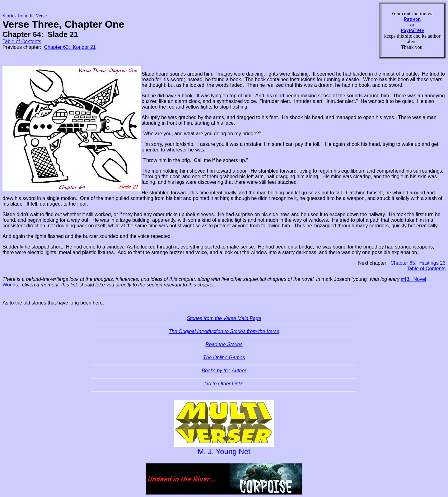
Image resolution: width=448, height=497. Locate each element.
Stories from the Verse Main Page (224, 318)
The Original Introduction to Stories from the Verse (224, 331)
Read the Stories (224, 344)
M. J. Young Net (224, 451)
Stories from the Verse (25, 16)
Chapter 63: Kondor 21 (70, 47)
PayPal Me (412, 30)
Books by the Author (224, 371)
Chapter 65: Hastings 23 (418, 263)
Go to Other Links (224, 384)
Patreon (412, 19)
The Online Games (224, 358)
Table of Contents (22, 42)
